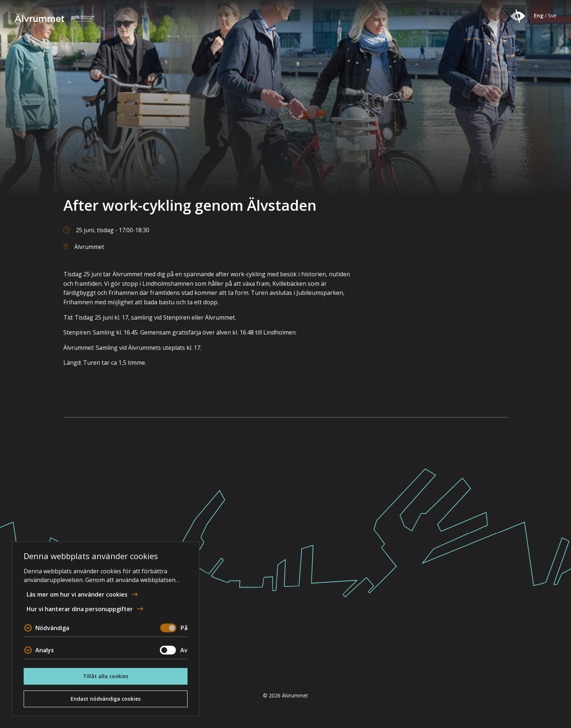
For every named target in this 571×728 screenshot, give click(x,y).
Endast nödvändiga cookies (106, 699)
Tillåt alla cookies (106, 676)
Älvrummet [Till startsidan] (57, 18)
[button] (518, 16)
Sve (552, 15)
